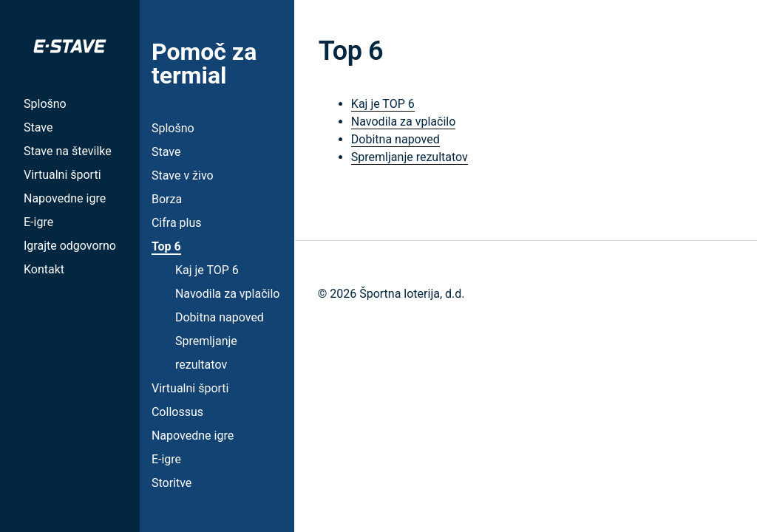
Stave (38, 127)
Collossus (177, 412)
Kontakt (44, 269)
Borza (167, 199)
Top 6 (166, 246)
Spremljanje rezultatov (410, 157)
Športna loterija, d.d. (412, 294)
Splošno (45, 104)
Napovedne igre (65, 198)
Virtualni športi (62, 175)
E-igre (38, 222)
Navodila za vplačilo (227, 294)
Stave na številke (68, 151)
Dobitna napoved (220, 317)
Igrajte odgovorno (70, 246)
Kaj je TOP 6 (207, 270)
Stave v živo (183, 175)
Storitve (172, 483)
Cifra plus (177, 223)
